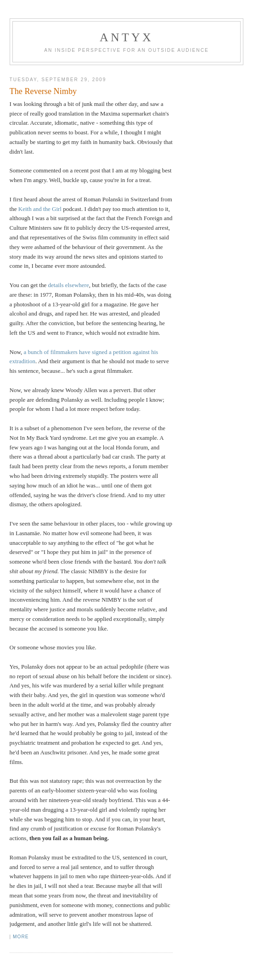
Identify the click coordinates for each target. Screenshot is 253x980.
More (21, 937)
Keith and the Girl (40, 209)
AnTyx (126, 37)
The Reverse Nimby (43, 91)
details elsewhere (69, 285)
